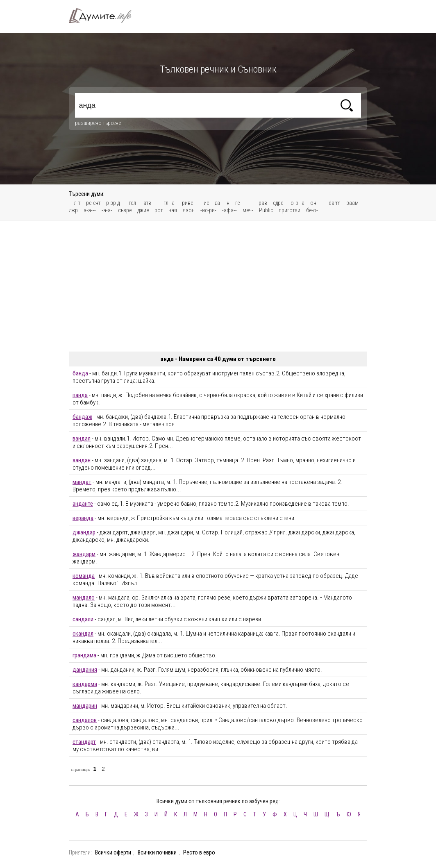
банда (80, 373)
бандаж (82, 417)
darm (335, 203)
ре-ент (93, 203)
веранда (83, 518)
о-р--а (297, 203)
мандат (82, 482)
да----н (222, 203)
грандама (84, 655)
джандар (84, 532)
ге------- (243, 203)
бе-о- (312, 210)
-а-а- (107, 210)
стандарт (84, 742)
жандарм (84, 554)
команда (84, 576)
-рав (262, 203)
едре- (279, 203)
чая (173, 210)
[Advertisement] (218, 286)
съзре (125, 210)
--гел (131, 203)
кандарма (85, 684)
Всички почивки (157, 852)
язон (189, 210)
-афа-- (229, 210)
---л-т (75, 203)
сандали (83, 619)
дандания (85, 670)
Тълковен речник (105, 16)
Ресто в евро (199, 852)
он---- (317, 203)
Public (266, 210)
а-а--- (90, 210)
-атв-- (148, 203)
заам (352, 203)
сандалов (85, 720)
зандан (82, 460)
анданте (83, 504)
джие (143, 210)
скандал (83, 634)
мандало (84, 598)
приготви (290, 210)
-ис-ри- (208, 210)
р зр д (113, 203)
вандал (82, 439)
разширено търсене (98, 123)
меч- (248, 210)
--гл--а (167, 203)
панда (80, 395)
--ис (205, 203)
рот (159, 210)
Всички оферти (113, 852)
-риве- (187, 203)
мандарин (85, 706)
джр (73, 210)
